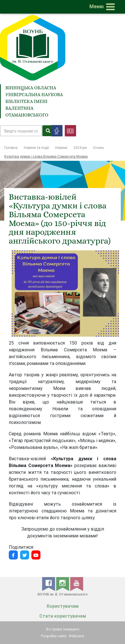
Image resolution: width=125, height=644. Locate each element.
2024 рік (80, 148)
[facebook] (49, 584)
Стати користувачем (63, 616)
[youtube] (77, 584)
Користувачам (63, 606)
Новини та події (36, 148)
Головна (11, 148)
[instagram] (63, 584)
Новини (61, 148)
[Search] (21, 131)
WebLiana (76, 636)
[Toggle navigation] (103, 7)
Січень (98, 148)
